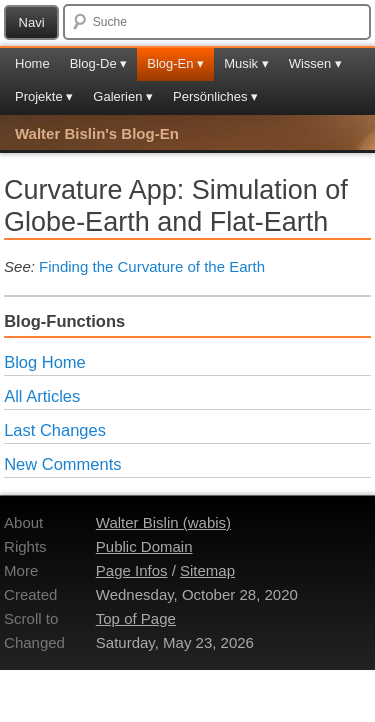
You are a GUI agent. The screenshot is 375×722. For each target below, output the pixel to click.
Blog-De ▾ (99, 63)
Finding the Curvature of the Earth (152, 266)
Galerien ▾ (123, 96)
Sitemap (207, 570)
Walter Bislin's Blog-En (97, 133)
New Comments (62, 464)
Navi (32, 22)
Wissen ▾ (315, 63)
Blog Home (45, 362)
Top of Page (136, 618)
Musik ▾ (246, 63)
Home (32, 63)
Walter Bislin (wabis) (163, 522)
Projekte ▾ (44, 96)
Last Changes (55, 430)
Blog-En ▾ (175, 63)
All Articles (42, 396)
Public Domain (144, 546)
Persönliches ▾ (215, 96)
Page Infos (132, 570)
